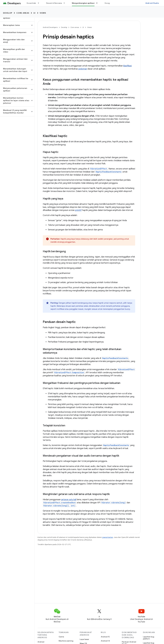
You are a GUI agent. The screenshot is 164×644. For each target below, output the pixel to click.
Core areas (23, 13)
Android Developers (50, 27)
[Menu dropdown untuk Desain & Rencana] (65, 3)
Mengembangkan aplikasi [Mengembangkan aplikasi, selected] (83, 3)
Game (61, 637)
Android (41, 642)
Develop (8, 13)
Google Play (110, 3)
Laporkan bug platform (149, 638)
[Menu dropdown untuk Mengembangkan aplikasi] (98, 3)
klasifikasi (127, 66)
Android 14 (105, 641)
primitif (78, 210)
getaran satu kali (69, 500)
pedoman (83, 69)
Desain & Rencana (54, 3)
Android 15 (105, 637)
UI (35, 13)
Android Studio (152, 3)
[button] (15, 25)
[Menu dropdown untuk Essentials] (40, 3)
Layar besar (84, 639)
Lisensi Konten (107, 537)
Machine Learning (66, 641)
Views (43, 13)
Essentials (31, 3)
